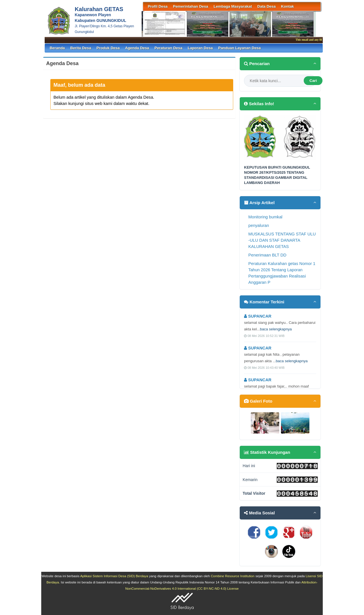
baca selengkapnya (276, 329)
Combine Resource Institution (233, 576)
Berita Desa (81, 48)
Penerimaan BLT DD (267, 255)
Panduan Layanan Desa (239, 48)
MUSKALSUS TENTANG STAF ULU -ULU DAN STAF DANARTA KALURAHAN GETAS (282, 240)
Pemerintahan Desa (191, 6)
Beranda (57, 48)
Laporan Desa (200, 48)
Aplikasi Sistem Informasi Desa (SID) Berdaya (114, 576)
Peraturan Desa (168, 48)
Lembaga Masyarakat (233, 6)
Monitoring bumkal (265, 217)
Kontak (287, 6)
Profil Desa (158, 6)
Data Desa (266, 6)
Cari (313, 81)
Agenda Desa (137, 48)
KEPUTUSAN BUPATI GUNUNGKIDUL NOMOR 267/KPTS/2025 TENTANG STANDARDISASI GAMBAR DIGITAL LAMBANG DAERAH (277, 175)
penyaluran (259, 225)
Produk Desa (108, 48)
